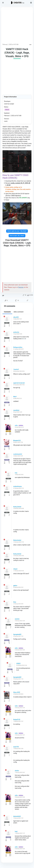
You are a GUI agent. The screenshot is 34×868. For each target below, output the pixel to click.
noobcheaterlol (18, 454)
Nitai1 (15, 397)
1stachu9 (16, 369)
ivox (16, 473)
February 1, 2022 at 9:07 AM (10, 44)
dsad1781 (16, 747)
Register (21, 287)
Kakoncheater (17, 540)
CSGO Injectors (16, 196)
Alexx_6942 (17, 692)
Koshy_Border (17, 507)
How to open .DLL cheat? (17, 236)
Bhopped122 (17, 440)
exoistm (17, 619)
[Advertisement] (17, 26)
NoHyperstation (18, 347)
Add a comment (18, 312)
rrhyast (15, 569)
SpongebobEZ (17, 634)
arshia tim (16, 332)
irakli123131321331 (19, 383)
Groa (15, 602)
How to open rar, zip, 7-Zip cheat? (17, 231)
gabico (15, 586)
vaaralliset (16, 410)
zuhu (16, 425)
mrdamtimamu (18, 486)
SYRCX (18, 664)
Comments (7, 312)
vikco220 (16, 317)
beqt (16, 831)
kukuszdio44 (17, 816)
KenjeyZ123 (17, 720)
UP (3, 296)
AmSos (17, 771)
